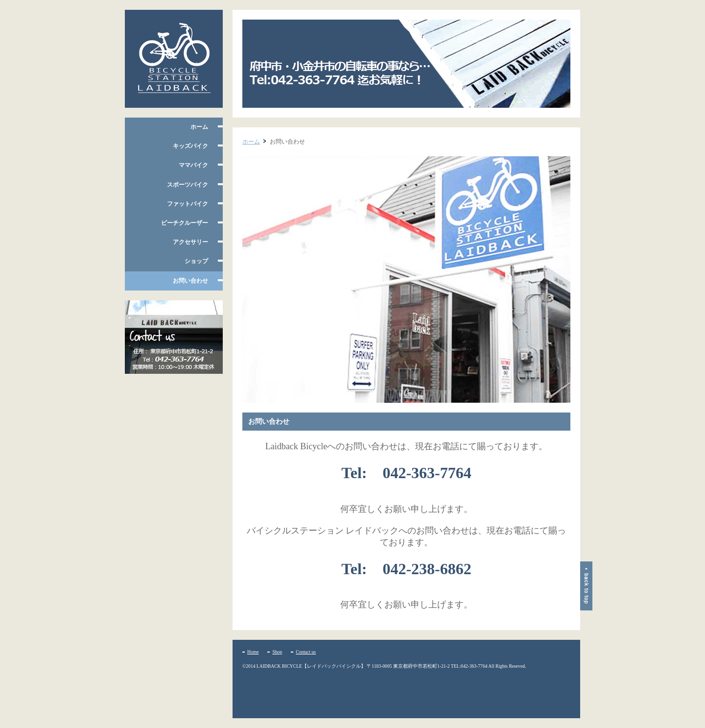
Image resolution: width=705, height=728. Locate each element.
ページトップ (586, 586)
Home (253, 652)
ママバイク (193, 165)
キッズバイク (190, 146)
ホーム (199, 127)
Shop (277, 652)
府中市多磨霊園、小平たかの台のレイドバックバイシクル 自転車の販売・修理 (174, 59)
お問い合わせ (190, 281)
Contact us (306, 652)
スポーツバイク (188, 185)
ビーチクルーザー (185, 223)
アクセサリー (190, 242)
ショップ (196, 261)
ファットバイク (188, 204)
